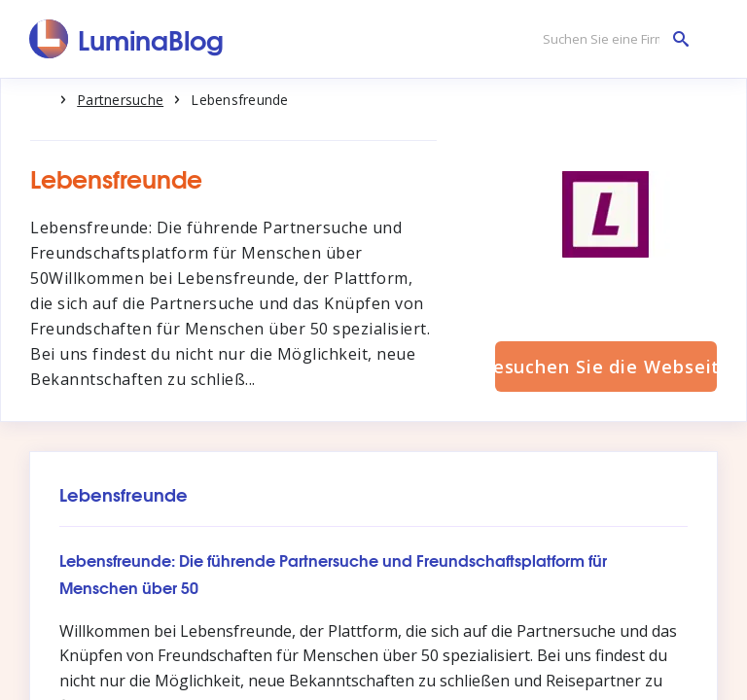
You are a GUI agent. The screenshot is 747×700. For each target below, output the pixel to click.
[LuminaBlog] (127, 39)
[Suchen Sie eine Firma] (611, 39)
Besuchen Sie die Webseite (606, 367)
